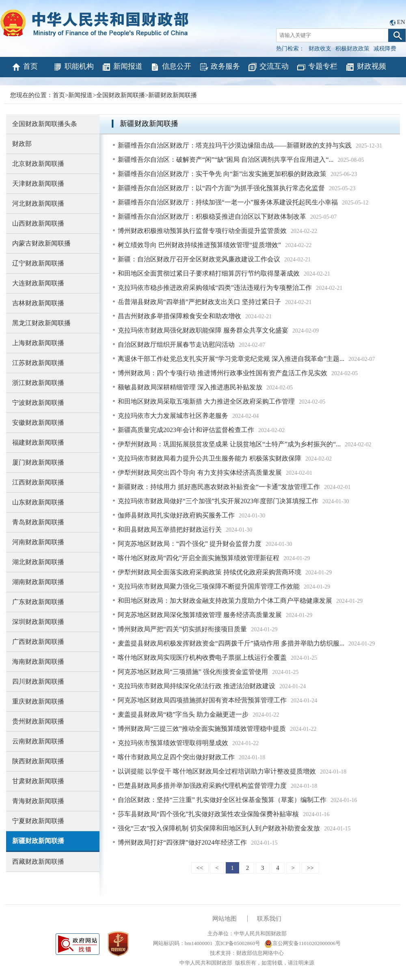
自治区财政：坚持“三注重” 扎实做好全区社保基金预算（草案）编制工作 (222, 800)
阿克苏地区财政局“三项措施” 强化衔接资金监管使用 (193, 672)
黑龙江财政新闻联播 (41, 323)
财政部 (22, 144)
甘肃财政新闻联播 (38, 781)
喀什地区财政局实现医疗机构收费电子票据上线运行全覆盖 (202, 657)
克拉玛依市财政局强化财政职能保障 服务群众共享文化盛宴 (203, 330)
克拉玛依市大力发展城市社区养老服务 (173, 416)
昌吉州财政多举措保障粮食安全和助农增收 (179, 316)
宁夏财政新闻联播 (38, 821)
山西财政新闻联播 (38, 223)
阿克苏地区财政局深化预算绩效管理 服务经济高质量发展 (200, 615)
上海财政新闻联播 (38, 343)
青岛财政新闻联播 (38, 522)
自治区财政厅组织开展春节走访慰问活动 (176, 344)
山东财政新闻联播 (38, 502)
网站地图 (225, 919)
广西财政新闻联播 (38, 642)
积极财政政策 (352, 49)
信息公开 (171, 67)
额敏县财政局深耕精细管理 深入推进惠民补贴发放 (190, 387)
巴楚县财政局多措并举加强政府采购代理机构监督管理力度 (202, 786)
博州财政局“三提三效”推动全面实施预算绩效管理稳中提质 (202, 729)
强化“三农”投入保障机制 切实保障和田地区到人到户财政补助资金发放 (219, 828)
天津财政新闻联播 (38, 184)
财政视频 (366, 67)
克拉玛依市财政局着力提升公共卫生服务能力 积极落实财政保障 (209, 458)
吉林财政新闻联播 (38, 303)
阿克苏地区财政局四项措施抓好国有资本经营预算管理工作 (202, 700)
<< (200, 868)
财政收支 (320, 49)
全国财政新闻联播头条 (45, 124)
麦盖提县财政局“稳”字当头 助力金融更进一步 (183, 714)
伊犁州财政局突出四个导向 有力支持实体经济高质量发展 (200, 473)
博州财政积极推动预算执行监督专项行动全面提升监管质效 (202, 231)
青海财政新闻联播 (38, 801)
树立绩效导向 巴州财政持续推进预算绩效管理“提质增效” (199, 245)
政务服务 (219, 67)
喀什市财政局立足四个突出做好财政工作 (176, 757)
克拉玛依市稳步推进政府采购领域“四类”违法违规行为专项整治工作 (215, 288)
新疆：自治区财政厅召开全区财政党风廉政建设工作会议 (199, 259)
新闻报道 (122, 67)
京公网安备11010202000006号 (303, 943)
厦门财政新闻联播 (38, 462)
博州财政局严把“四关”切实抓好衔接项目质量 (182, 629)
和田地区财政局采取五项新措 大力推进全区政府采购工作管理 (206, 401)
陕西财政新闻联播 (38, 761)
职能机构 (73, 67)
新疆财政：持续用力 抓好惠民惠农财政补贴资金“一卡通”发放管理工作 (219, 487)
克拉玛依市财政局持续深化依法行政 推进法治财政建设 (197, 686)
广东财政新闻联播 (38, 602)
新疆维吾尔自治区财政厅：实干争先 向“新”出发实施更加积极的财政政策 (222, 174)
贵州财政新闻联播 (38, 721)
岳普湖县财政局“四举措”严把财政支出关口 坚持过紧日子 (199, 302)
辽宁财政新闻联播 (38, 263)
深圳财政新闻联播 (38, 622)
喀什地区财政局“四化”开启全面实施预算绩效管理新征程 (199, 558)
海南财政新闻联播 (38, 662)
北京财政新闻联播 (38, 164)
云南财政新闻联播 (38, 741)
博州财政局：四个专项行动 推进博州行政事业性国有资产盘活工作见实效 (222, 373)
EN (401, 22)
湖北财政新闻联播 (38, 562)
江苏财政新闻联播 (38, 363)
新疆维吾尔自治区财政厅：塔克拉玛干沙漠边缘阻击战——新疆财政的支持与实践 (235, 145)
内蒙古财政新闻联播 (41, 243)
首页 (25, 67)
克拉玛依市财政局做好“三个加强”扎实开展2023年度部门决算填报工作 (218, 501)
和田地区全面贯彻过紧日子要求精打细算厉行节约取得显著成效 (209, 273)
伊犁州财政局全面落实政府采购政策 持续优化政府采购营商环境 (209, 572)
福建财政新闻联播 (38, 442)
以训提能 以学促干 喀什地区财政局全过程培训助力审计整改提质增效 (217, 771)
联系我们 (269, 919)
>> (310, 868)
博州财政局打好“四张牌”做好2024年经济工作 (182, 842)
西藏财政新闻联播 (38, 862)
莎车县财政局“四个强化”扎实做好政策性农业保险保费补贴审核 (208, 814)
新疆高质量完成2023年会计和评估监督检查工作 (186, 430)
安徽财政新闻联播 (38, 423)
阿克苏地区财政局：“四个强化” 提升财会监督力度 (190, 544)
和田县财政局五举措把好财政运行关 (170, 529)
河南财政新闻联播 (38, 542)
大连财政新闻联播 (38, 283)
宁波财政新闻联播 (38, 403)
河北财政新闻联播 (38, 203)
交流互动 (268, 67)
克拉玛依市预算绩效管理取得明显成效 (173, 743)
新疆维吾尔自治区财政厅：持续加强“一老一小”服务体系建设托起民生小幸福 (228, 202)
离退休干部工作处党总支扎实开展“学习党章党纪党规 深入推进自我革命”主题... (231, 359)
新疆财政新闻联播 (173, 95)
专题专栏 (317, 67)
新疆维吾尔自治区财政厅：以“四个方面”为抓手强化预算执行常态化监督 (221, 188)
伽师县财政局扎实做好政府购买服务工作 (176, 515)
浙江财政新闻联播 (38, 383)
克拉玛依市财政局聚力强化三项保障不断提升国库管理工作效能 (209, 586)
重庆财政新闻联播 (38, 701)
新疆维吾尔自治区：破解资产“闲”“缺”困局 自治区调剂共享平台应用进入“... (226, 160)
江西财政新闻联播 (38, 482)
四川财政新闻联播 (38, 681)
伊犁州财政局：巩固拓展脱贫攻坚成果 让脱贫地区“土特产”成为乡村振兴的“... (229, 444)
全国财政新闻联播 (121, 95)
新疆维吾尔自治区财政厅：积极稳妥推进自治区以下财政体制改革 (212, 216)
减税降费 (385, 49)
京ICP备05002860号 (238, 943)
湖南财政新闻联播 (38, 582)
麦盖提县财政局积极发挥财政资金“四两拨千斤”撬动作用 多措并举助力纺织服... (231, 643)
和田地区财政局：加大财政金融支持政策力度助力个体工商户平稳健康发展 (225, 601)
